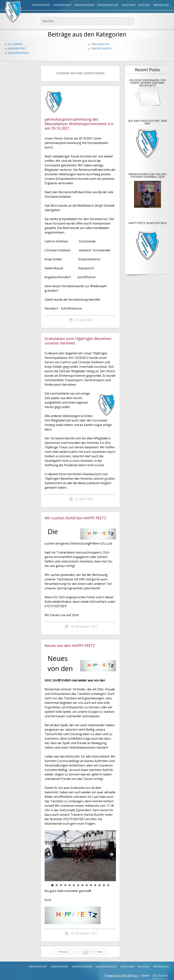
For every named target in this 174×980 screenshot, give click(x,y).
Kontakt (144, 5)
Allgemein (15, 44)
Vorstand (128, 5)
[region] (80, 856)
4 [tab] (65, 885)
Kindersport (62, 5)
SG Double (160, 976)
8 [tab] (82, 885)
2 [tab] (57, 885)
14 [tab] (108, 885)
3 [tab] (61, 885)
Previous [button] (49, 855)
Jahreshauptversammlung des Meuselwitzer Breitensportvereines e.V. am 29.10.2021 (79, 124)
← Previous (62, 952)
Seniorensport (108, 5)
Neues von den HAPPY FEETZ (70, 646)
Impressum (161, 5)
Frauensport (41, 5)
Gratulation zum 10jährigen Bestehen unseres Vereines (78, 341)
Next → (101, 952)
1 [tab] (52, 885)
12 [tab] (100, 885)
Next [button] (111, 855)
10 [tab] (91, 885)
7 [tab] (78, 885)
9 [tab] (87, 885)
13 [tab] (104, 885)
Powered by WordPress (121, 976)
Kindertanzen (84, 5)
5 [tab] (70, 885)
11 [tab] (95, 885)
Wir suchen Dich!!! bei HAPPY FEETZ (75, 518)
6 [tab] (74, 885)
